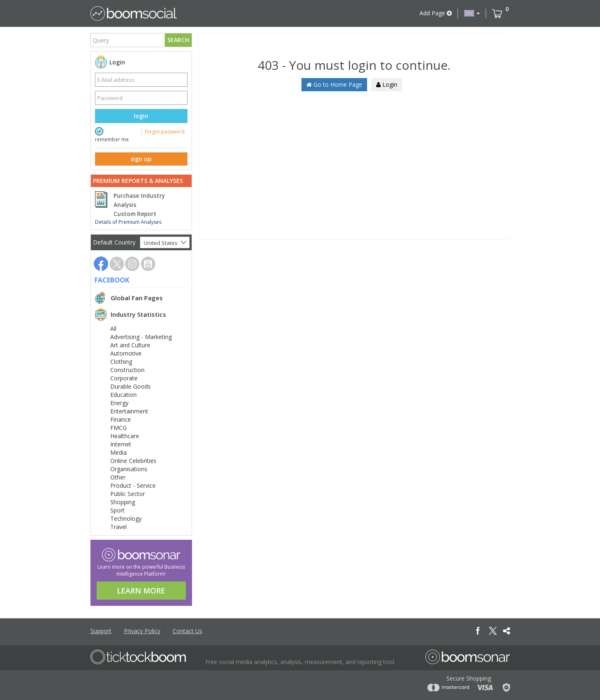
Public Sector (128, 494)
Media (119, 452)
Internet (121, 444)
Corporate (124, 378)
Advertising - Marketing (141, 337)
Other (118, 477)
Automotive (126, 353)
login (141, 116)
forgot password (165, 132)
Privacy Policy (142, 631)
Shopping (123, 502)
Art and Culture (130, 345)
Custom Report (135, 214)
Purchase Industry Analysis (139, 200)
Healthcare (125, 436)
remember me (112, 139)
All (113, 329)
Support (101, 631)
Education (123, 395)
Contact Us (187, 631)
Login (387, 84)
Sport (117, 510)
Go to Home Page (334, 84)
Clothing (121, 362)
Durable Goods (130, 386)
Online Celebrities (133, 461)
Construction (127, 370)
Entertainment (129, 411)
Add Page (436, 13)
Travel (119, 527)
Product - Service (133, 485)
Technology (126, 518)
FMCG (119, 428)
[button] (472, 13)
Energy (119, 403)
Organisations (129, 469)
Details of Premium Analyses (128, 222)
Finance (121, 419)
